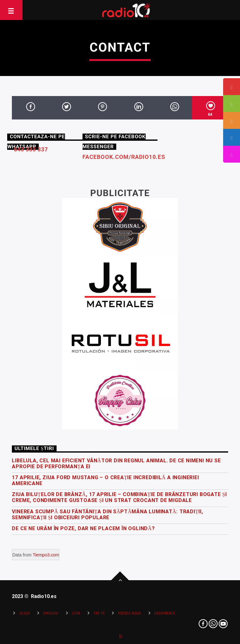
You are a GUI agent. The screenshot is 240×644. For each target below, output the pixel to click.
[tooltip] (232, 87)
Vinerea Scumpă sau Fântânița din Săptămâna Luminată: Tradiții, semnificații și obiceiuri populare (107, 515)
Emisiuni (51, 613)
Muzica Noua (130, 613)
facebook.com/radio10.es (124, 157)
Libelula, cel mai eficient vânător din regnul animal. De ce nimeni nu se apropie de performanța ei (116, 464)
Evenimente (165, 613)
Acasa (25, 613)
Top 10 (99, 613)
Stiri (76, 613)
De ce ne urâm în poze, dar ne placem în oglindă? (83, 528)
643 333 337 (31, 149)
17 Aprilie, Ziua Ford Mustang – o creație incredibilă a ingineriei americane (105, 480)
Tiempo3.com (46, 555)
